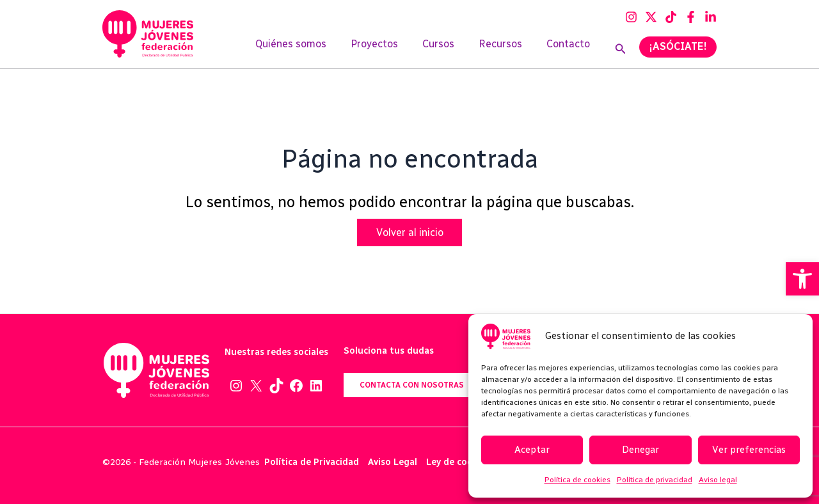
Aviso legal (718, 480)
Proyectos (388, 49)
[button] (802, 279)
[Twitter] (651, 17)
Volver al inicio (410, 232)
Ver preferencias (749, 450)
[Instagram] (631, 17)
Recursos (506, 49)
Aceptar (532, 450)
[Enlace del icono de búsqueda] (621, 49)
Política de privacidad (655, 480)
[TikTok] (671, 17)
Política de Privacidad (312, 462)
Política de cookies (577, 480)
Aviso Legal (393, 462)
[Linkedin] (711, 17)
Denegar (640, 450)
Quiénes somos (308, 49)
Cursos (448, 49)
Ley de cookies (458, 462)
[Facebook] (691, 17)
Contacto (570, 49)
